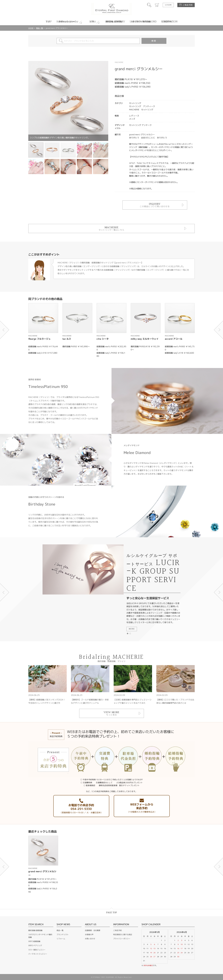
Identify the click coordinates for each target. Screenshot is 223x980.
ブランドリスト (63, 935)
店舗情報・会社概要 (93, 930)
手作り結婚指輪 (34, 941)
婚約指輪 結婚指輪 (35, 930)
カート (157, 5)
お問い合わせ (90, 939)
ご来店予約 (188, 5)
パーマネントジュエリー (38, 954)
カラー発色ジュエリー (37, 950)
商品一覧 (40, 28)
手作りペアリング (35, 945)
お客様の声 (89, 935)
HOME (31, 28)
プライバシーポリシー (122, 939)
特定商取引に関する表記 (123, 935)
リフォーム (61, 939)
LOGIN (168, 5)
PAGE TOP (112, 913)
